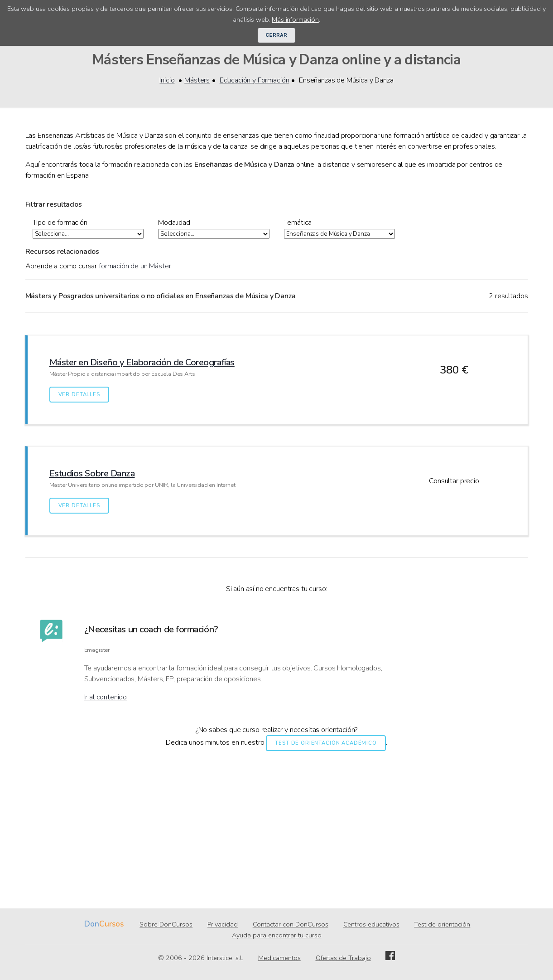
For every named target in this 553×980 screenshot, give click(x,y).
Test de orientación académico (326, 744)
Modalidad (174, 223)
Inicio (167, 80)
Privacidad (223, 925)
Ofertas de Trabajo (343, 958)
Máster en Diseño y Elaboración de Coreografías (142, 363)
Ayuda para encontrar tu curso (277, 936)
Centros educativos (371, 925)
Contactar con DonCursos (291, 925)
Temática (298, 223)
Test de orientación (442, 925)
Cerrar (277, 35)
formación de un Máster (135, 267)
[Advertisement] (277, 822)
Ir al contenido (106, 698)
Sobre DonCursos (166, 925)
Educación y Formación (255, 80)
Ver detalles (79, 395)
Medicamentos (279, 958)
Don (92, 924)
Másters (197, 80)
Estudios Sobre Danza (92, 474)
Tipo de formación (60, 223)
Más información (295, 19)
